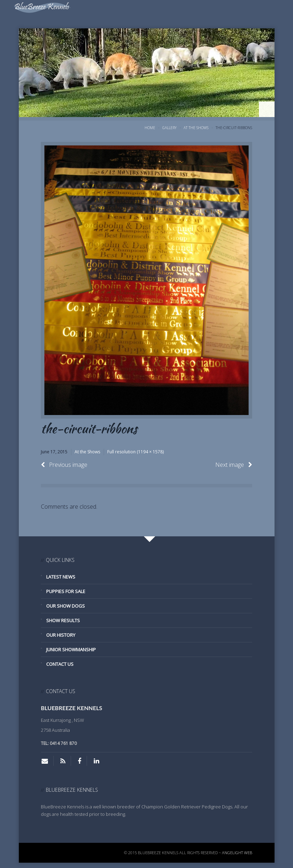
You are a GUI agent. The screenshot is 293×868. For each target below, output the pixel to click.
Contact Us (60, 664)
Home (150, 128)
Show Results (63, 620)
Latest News (61, 577)
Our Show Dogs (66, 606)
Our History (61, 635)
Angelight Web (237, 853)
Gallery (169, 128)
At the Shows (196, 128)
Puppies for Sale (66, 591)
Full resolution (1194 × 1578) (135, 452)
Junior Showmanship (71, 649)
